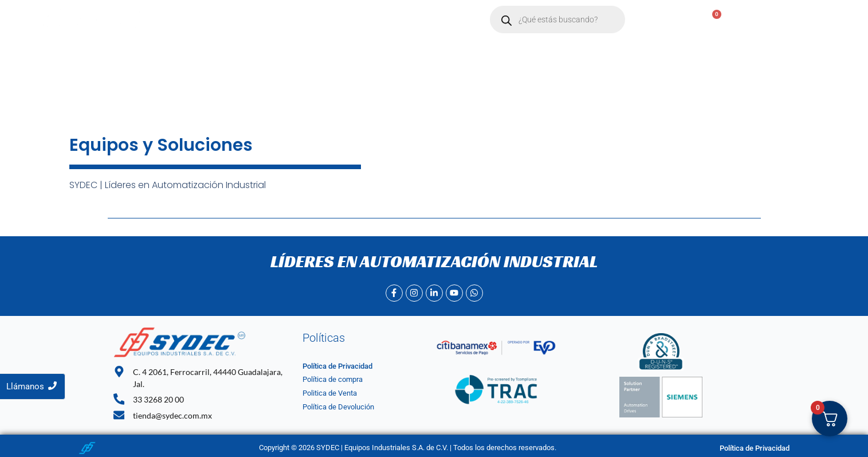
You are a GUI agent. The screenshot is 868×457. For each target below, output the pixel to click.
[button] (338, 20)
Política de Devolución (338, 407)
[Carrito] (711, 20)
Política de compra (333, 379)
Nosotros (281, 20)
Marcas (338, 20)
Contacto (396, 20)
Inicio (233, 20)
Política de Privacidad (337, 366)
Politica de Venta (330, 393)
